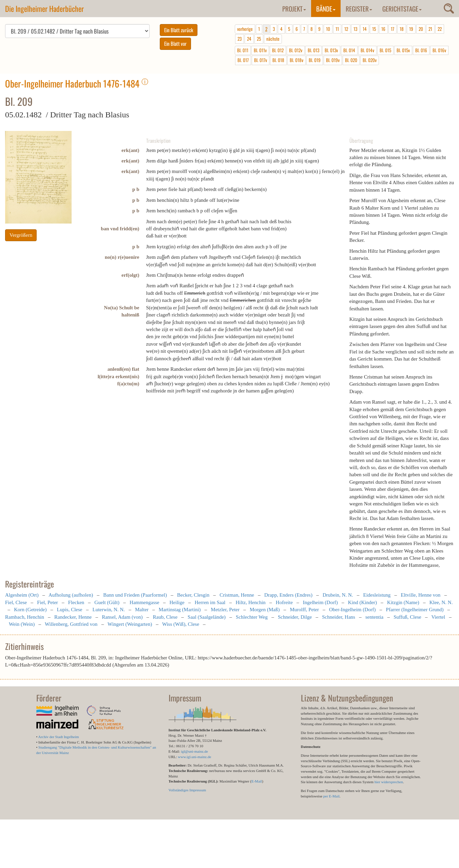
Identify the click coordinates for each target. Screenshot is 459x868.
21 (430, 29)
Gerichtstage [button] (402, 8)
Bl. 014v (367, 50)
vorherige (245, 29)
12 (346, 29)
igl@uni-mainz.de (194, 751)
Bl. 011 (243, 50)
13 (355, 29)
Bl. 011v (260, 50)
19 (411, 29)
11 (337, 29)
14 (365, 29)
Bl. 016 (421, 50)
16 (383, 29)
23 (240, 39)
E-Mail (257, 781)
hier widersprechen (389, 782)
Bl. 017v (261, 60)
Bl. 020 (351, 60)
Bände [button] (326, 8)
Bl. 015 (385, 50)
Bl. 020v (370, 60)
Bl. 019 (315, 60)
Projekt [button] (294, 8)
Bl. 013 (313, 50)
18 (402, 29)
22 (440, 29)
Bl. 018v (297, 60)
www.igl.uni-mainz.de (194, 757)
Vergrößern (21, 235)
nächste (273, 39)
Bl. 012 (278, 50)
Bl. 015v (403, 50)
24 (249, 39)
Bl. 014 (349, 50)
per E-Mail (331, 796)
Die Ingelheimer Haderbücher (44, 8)
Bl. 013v (331, 50)
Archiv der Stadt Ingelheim (59, 737)
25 (259, 39)
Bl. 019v (333, 60)
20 (421, 29)
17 (393, 29)
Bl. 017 (243, 60)
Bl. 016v (439, 50)
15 (374, 29)
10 (328, 29)
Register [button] (359, 8)
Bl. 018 (278, 60)
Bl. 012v (296, 50)
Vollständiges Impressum (187, 790)
